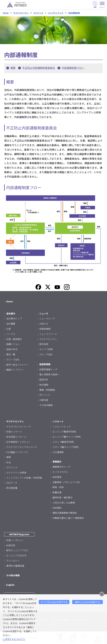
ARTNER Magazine (19, 534)
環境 (8, 457)
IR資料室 (44, 400)
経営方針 (44, 380)
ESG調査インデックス (17, 452)
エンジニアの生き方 (16, 555)
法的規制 (57, 508)
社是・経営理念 (14, 339)
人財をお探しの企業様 (64, 503)
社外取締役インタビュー (19, 442)
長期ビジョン (13, 344)
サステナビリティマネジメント (22, 447)
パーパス (11, 334)
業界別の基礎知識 (15, 566)
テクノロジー (13, 561)
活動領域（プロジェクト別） (67, 482)
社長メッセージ (14, 432)
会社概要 (11, 324)
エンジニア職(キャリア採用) (67, 437)
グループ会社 (13, 359)
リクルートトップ (61, 427)
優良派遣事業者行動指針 (65, 513)
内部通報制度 (74, 13)
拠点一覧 (11, 354)
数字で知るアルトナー (17, 365)
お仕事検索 (58, 452)
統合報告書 (12, 488)
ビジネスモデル (60, 472)
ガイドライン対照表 (16, 473)
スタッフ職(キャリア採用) (66, 447)
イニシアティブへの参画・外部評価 (24, 478)
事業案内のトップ (61, 467)
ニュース (44, 313)
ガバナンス (38, 13)
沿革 (8, 329)
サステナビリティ (21, 13)
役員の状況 (12, 349)
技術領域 (57, 477)
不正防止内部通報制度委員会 (39, 68)
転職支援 (57, 492)
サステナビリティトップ (18, 427)
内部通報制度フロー (73, 68)
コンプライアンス (56, 13)
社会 (8, 462)
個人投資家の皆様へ (49, 374)
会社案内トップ (14, 318)
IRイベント (45, 395)
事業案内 (57, 462)
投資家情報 (45, 329)
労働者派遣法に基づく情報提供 (68, 518)
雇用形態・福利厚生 (63, 497)
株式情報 (44, 385)
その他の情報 (13, 575)
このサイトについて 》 (14, 639)
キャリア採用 (46, 349)
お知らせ (44, 324)
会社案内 (11, 313)
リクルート (58, 421)
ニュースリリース (48, 334)
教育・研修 (58, 487)
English (10, 585)
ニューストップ (47, 318)
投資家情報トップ (48, 369)
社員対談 (11, 545)
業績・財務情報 (47, 390)
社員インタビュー (15, 540)
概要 (13, 68)
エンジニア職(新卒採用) (64, 432)
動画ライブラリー (15, 370)
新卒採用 (44, 344)
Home (6, 13)
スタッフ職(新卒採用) (63, 442)
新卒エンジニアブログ (17, 550)
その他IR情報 (46, 405)
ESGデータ (12, 483)
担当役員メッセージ (16, 437)
